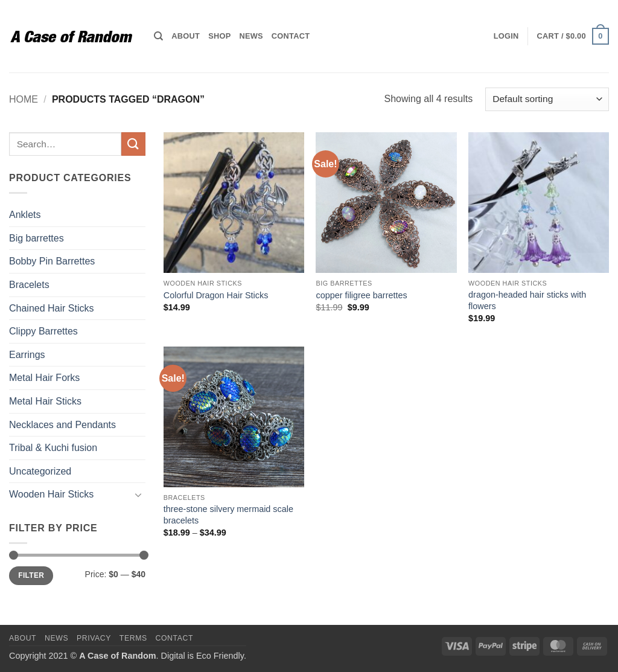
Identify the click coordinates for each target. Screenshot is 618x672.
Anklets (25, 215)
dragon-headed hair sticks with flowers (527, 300)
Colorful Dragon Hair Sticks (216, 295)
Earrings (27, 355)
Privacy (94, 638)
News (251, 36)
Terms (133, 638)
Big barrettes (37, 238)
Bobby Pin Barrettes (52, 261)
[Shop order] (547, 99)
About (186, 36)
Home (24, 99)
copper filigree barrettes (361, 295)
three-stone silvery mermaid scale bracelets (228, 515)
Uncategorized (40, 471)
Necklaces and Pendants (62, 425)
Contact (291, 36)
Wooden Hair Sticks (51, 494)
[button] (506, 36)
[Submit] (133, 144)
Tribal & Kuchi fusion (53, 448)
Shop (219, 36)
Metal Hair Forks (44, 378)
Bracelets (29, 285)
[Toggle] (138, 494)
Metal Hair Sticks (45, 401)
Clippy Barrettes (43, 331)
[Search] (158, 36)
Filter (31, 575)
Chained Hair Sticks (52, 308)
